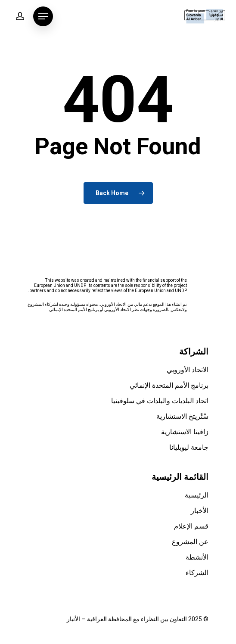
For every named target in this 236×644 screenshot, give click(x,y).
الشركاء (197, 573)
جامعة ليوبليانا (189, 448)
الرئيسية (197, 495)
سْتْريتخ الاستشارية (182, 417)
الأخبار (200, 511)
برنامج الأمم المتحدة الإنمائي (169, 386)
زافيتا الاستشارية (185, 432)
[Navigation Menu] (43, 16)
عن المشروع (190, 542)
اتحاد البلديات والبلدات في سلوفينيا (160, 401)
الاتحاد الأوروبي (188, 370)
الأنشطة (197, 557)
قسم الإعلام (191, 526)
